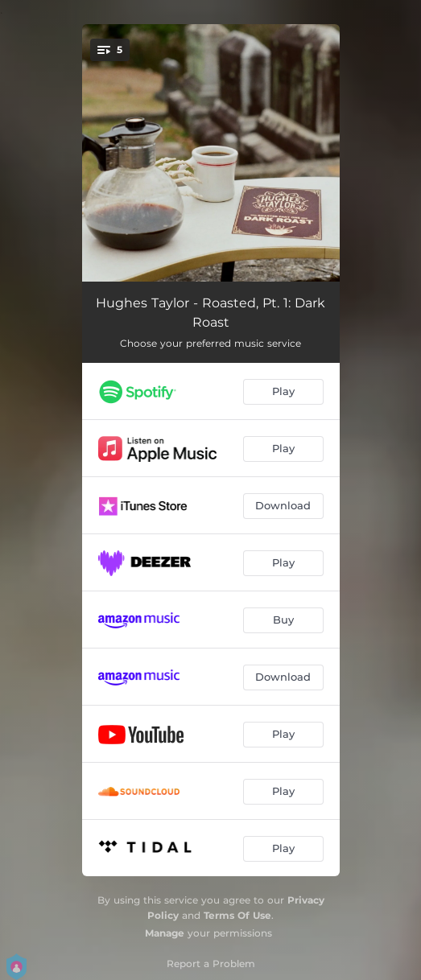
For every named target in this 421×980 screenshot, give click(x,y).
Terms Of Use (237, 915)
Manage (165, 933)
